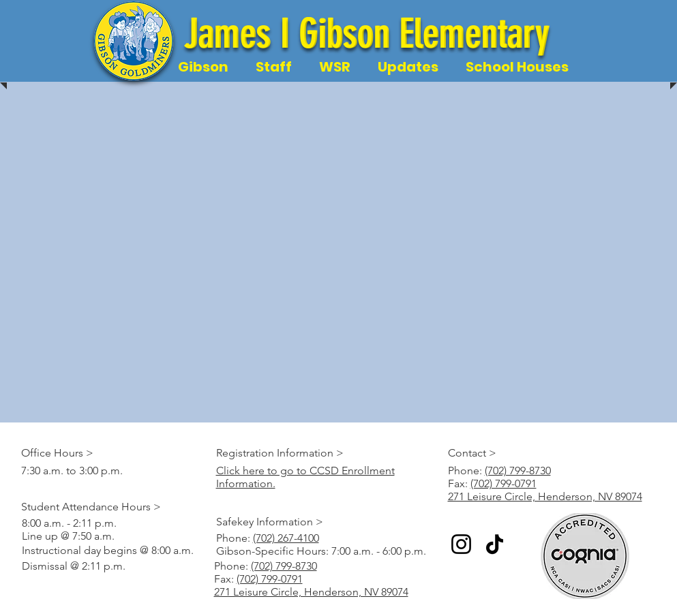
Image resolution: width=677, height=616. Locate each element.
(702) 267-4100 (286, 538)
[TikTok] (495, 544)
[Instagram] (461, 544)
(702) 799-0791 (503, 483)
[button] (203, 67)
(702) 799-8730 (518, 471)
